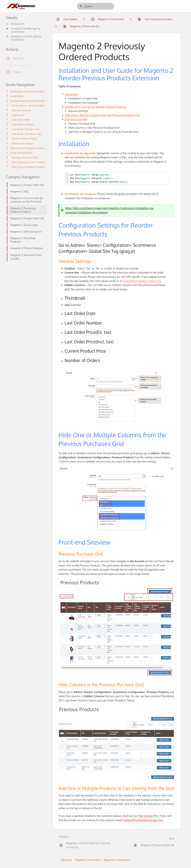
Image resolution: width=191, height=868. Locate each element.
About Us (67, 860)
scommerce (18, 32)
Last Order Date (21, 120)
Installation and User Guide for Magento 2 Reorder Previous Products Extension (28, 91)
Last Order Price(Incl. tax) (26, 134)
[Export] (26, 72)
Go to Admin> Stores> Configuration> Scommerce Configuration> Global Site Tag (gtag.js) (29, 105)
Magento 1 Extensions (88, 860)
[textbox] (119, 178)
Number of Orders (22, 143)
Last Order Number (23, 124)
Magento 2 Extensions (117, 860)
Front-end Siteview (21, 153)
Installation (17, 96)
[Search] (81, 6)
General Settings (21, 110)
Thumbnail (18, 115)
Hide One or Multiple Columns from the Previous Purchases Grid (28, 148)
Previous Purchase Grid (25, 157)
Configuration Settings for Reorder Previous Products (28, 101)
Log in (177, 6)
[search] (95, 6)
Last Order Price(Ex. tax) (26, 129)
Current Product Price (24, 138)
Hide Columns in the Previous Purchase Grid (29, 162)
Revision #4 (15, 24)
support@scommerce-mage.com (142, 281)
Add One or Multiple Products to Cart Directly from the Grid (29, 167)
